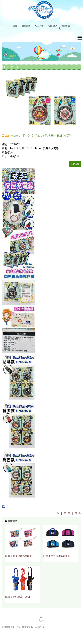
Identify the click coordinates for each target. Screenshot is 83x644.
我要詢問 (75, 164)
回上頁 (67, 513)
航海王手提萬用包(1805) (57, 556)
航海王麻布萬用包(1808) (19, 556)
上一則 (56, 513)
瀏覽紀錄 (66, 26)
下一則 (78, 513)
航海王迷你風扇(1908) (17, 597)
